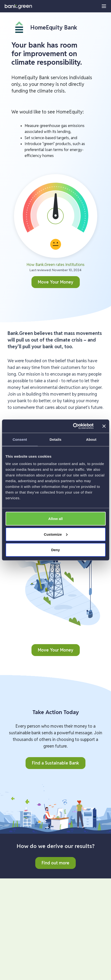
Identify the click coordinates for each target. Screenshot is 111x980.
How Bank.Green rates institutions (55, 265)
